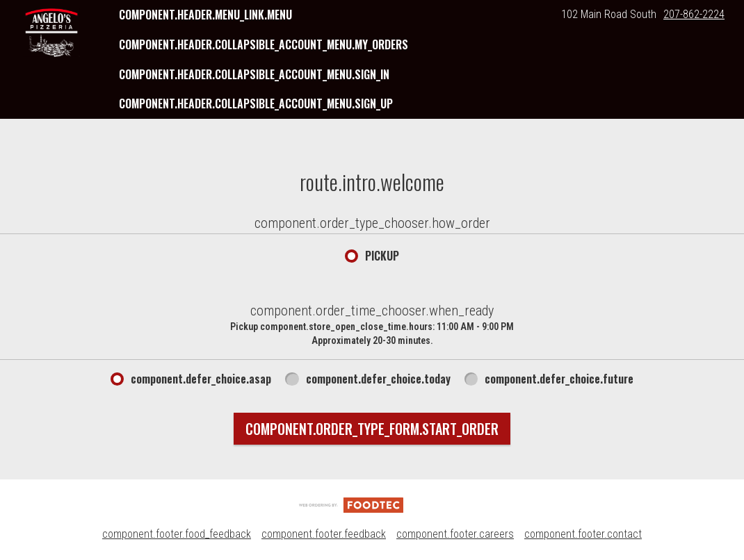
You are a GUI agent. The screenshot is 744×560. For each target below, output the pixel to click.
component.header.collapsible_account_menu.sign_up (256, 104)
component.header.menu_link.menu (205, 15)
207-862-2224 (694, 14)
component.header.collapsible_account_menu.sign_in (254, 74)
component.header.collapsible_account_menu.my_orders (264, 44)
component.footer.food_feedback (177, 534)
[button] (51, 33)
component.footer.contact (583, 534)
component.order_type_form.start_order (372, 429)
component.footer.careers (455, 534)
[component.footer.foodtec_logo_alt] (351, 504)
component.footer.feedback (324, 534)
